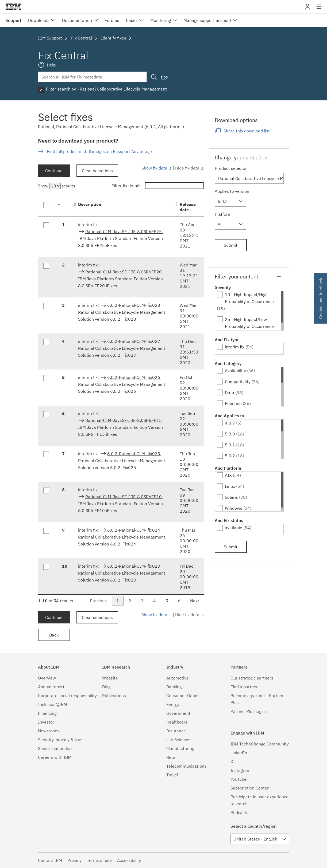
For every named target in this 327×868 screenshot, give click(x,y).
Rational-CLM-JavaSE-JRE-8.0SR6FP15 (124, 420)
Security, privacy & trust (61, 740)
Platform (223, 214)
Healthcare (177, 722)
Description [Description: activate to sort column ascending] (90, 204)
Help (51, 65)
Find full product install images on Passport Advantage (99, 151)
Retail (172, 757)
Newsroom (48, 731)
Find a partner (244, 687)
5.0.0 (230, 434)
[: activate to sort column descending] (65, 207)
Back (54, 635)
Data (230, 392)
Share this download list (247, 131)
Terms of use (99, 860)
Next (195, 601)
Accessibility (129, 860)
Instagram (241, 770)
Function (233, 403)
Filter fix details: (158, 186)
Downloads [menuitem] (39, 20)
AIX (228, 475)
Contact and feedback (321, 298)
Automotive (178, 678)
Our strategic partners (252, 678)
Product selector (231, 168)
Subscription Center (250, 788)
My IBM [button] (307, 9)
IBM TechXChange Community (260, 744)
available (234, 528)
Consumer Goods (183, 696)
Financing (47, 713)
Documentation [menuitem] (77, 20)
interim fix (235, 347)
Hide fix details (189, 168)
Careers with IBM (55, 757)
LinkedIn (239, 753)
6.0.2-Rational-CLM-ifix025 (134, 454)
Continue (54, 171)
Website (110, 678)
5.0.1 (230, 445)
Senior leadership (55, 748)
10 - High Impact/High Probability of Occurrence (249, 298)
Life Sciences (179, 740)
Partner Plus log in (248, 711)
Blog (106, 687)
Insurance (176, 731)
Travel (172, 775)
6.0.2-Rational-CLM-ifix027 (134, 341)
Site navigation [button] (319, 9)
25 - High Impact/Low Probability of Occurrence (249, 323)
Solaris (231, 497)
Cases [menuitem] (132, 20)
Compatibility (238, 382)
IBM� (13, 7)
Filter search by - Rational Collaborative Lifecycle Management (106, 89)
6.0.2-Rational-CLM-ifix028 (134, 305)
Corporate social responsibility (67, 696)
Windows (234, 508)
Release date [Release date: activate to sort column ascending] (188, 207)
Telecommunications (186, 766)
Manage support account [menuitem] (207, 20)
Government (178, 713)
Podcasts (239, 812)
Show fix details (157, 168)
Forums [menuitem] (112, 20)
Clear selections (97, 171)
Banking (174, 687)
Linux (230, 486)
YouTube (238, 779)
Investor (46, 722)
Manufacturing (180, 748)
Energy (173, 704)
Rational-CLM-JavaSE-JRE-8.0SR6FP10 (124, 497)
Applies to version (232, 191)
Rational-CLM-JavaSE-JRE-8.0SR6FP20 (124, 272)
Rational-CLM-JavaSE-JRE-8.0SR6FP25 (124, 231)
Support (13, 20)
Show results (57, 186)
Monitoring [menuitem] (161, 20)
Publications (114, 696)
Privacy (74, 860)
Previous (98, 601)
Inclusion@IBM (53, 704)
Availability (235, 371)
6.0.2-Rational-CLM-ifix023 (134, 566)
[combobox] (230, 201)
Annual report (51, 687)
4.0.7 (230, 423)
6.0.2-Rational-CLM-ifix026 (134, 377)
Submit (231, 245)
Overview (47, 678)
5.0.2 (230, 456)
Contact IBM (50, 860)
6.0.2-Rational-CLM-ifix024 (134, 530)
